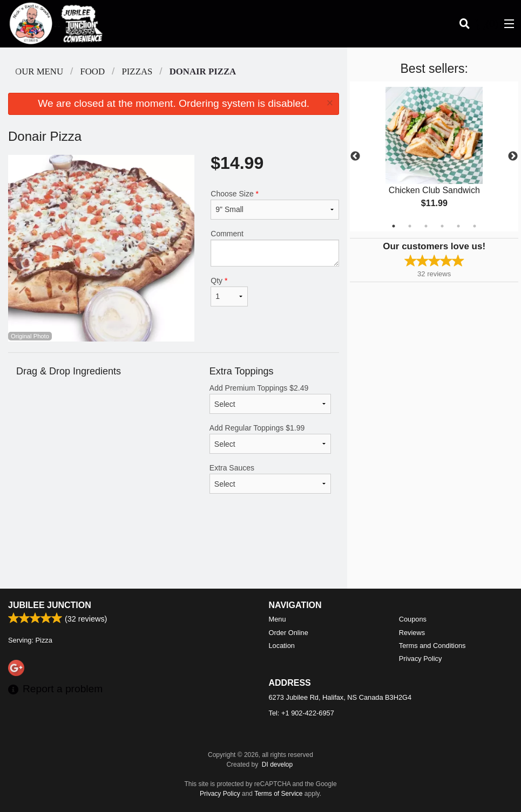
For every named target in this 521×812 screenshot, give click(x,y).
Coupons (413, 619)
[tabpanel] (434, 156)
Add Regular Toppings (270, 439)
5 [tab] (458, 226)
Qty (229, 291)
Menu (278, 619)
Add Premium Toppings (270, 399)
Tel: (302, 713)
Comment (275, 248)
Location (282, 646)
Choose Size (275, 204)
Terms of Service (278, 794)
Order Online (289, 633)
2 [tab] (410, 226)
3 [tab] (426, 226)
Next (513, 156)
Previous (355, 156)
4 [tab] (442, 226)
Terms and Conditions (432, 646)
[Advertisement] (174, 554)
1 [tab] (394, 226)
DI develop (277, 765)
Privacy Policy (421, 659)
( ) (486, 24)
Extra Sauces (270, 479)
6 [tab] (475, 226)
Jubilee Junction (50, 605)
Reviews (412, 633)
